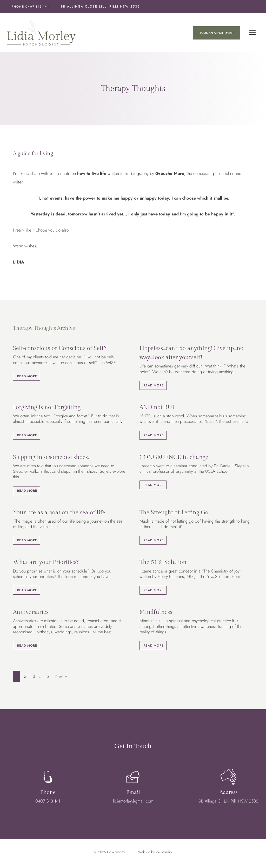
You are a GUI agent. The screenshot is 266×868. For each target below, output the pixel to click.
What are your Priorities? (46, 563)
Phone (48, 794)
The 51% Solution (163, 563)
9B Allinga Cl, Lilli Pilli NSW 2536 (228, 803)
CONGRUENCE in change (174, 458)
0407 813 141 (48, 803)
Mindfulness (156, 613)
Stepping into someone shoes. (51, 458)
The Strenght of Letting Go (174, 513)
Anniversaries (31, 613)
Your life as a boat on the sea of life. (60, 513)
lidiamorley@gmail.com (133, 803)
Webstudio (164, 852)
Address (228, 794)
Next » (61, 677)
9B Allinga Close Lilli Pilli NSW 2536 (100, 6)
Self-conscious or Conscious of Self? (60, 349)
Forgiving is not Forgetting (47, 408)
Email (133, 794)
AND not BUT (157, 408)
